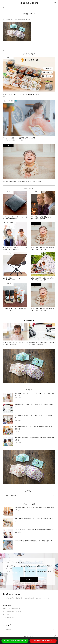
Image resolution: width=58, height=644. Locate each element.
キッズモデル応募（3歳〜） (43, 641)
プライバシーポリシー (9, 617)
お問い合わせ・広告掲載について (12, 609)
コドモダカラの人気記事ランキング (12, 612)
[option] (16, 334)
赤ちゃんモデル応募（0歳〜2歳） (15, 641)
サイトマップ (7, 615)
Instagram (29, 580)
